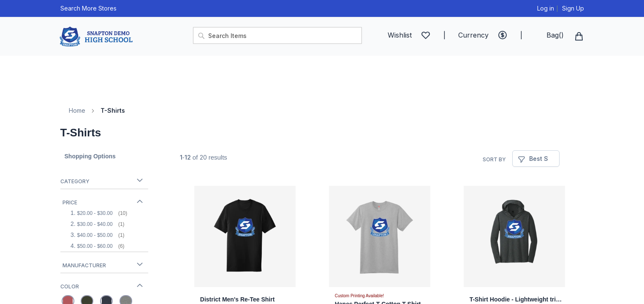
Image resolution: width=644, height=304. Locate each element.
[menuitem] (68, 66)
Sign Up (573, 8)
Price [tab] (70, 202)
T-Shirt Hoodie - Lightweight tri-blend (516, 299)
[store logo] (122, 37)
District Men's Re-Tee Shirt (238, 299)
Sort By (494, 159)
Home (77, 110)
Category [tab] (75, 181)
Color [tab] (70, 286)
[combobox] (277, 35)
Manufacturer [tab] (84, 265)
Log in (546, 8)
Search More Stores (88, 8)
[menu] (322, 76)
